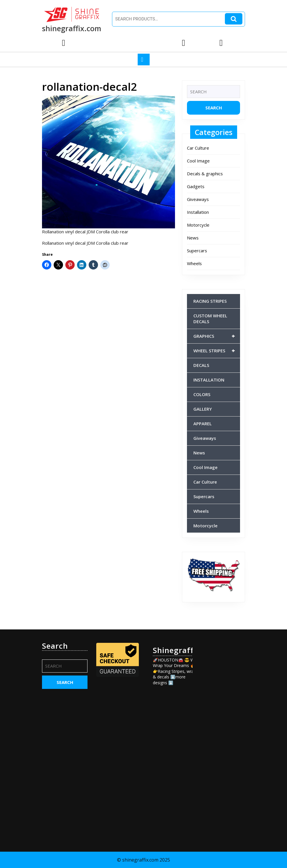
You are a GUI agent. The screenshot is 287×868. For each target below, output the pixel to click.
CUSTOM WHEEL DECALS (210, 318)
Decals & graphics (205, 174)
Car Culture (198, 148)
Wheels (194, 263)
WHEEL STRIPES (217, 351)
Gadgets (196, 186)
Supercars (197, 251)
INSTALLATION (209, 380)
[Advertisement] (222, 729)
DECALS (201, 365)
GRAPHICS (217, 336)
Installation (198, 212)
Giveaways (198, 199)
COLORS (202, 394)
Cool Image (198, 161)
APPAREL (203, 423)
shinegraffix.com (72, 28)
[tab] (144, 60)
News (193, 238)
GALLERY (203, 409)
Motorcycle (198, 225)
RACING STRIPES (210, 301)
